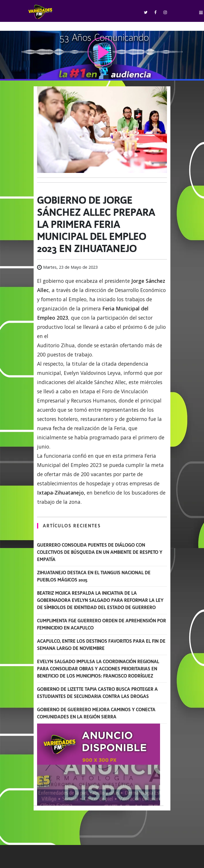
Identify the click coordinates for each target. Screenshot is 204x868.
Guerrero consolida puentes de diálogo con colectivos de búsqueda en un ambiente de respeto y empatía (100, 552)
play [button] (102, 52)
